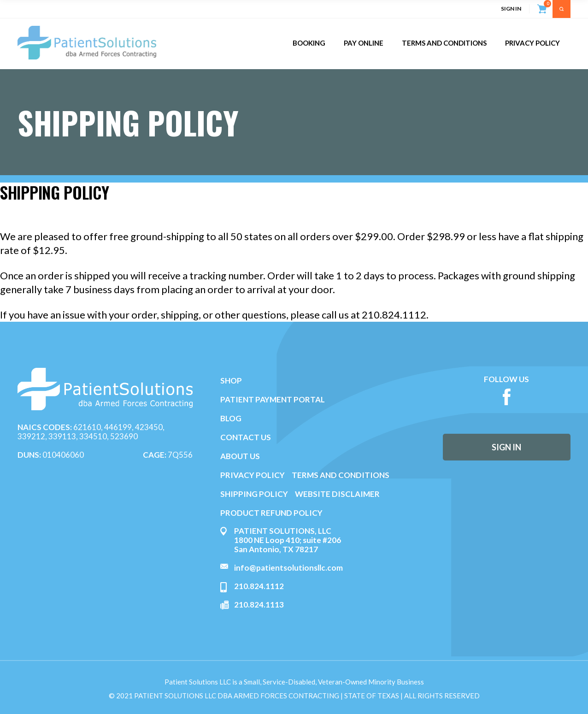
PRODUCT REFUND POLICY (271, 513)
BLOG (231, 418)
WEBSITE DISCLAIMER (337, 494)
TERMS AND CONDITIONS (341, 475)
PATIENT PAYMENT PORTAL (273, 399)
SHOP (231, 381)
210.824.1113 (259, 605)
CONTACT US (246, 437)
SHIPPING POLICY (255, 494)
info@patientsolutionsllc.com (288, 568)
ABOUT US (240, 456)
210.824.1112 (259, 586)
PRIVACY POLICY (253, 475)
